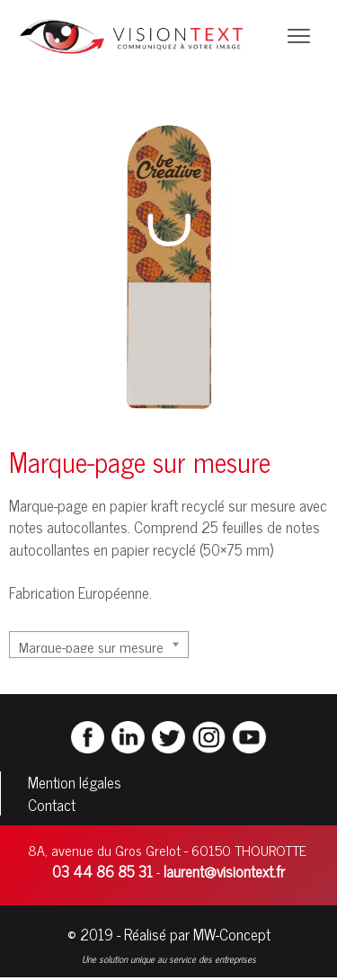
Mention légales (75, 782)
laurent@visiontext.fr (224, 871)
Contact (52, 805)
